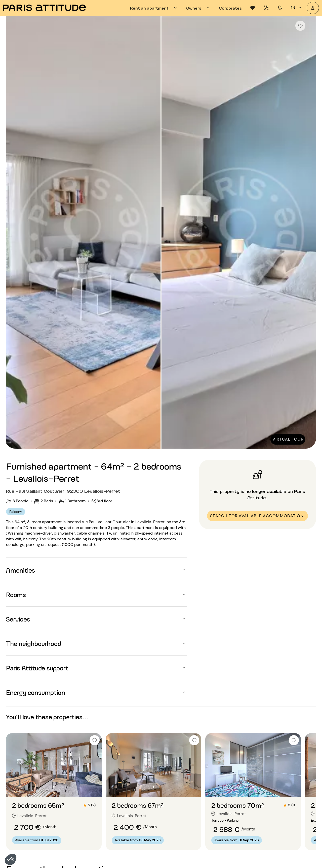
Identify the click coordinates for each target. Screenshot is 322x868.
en (297, 8)
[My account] (313, 8)
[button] (11, 859)
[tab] (154, 8)
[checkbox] (300, 26)
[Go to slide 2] (54, 787)
